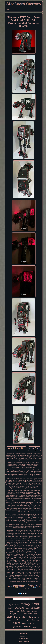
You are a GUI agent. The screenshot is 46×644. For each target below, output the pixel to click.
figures (24, 624)
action (30, 614)
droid (28, 611)
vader (12, 611)
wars (36, 604)
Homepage (24, 633)
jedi (29, 623)
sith (27, 608)
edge (34, 624)
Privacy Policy (24, 639)
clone (11, 608)
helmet (10, 620)
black (17, 617)
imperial (20, 614)
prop (36, 614)
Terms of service (24, 641)
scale (17, 604)
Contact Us (24, 636)
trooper (13, 613)
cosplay (28, 620)
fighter (34, 620)
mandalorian (18, 620)
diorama (32, 617)
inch (17, 611)
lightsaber (17, 626)
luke (25, 614)
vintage (26, 604)
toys (39, 618)
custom (35, 608)
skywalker (34, 611)
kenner (28, 626)
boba (34, 627)
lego (10, 617)
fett (38, 620)
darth (23, 611)
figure (16, 623)
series (20, 608)
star (24, 617)
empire (11, 605)
